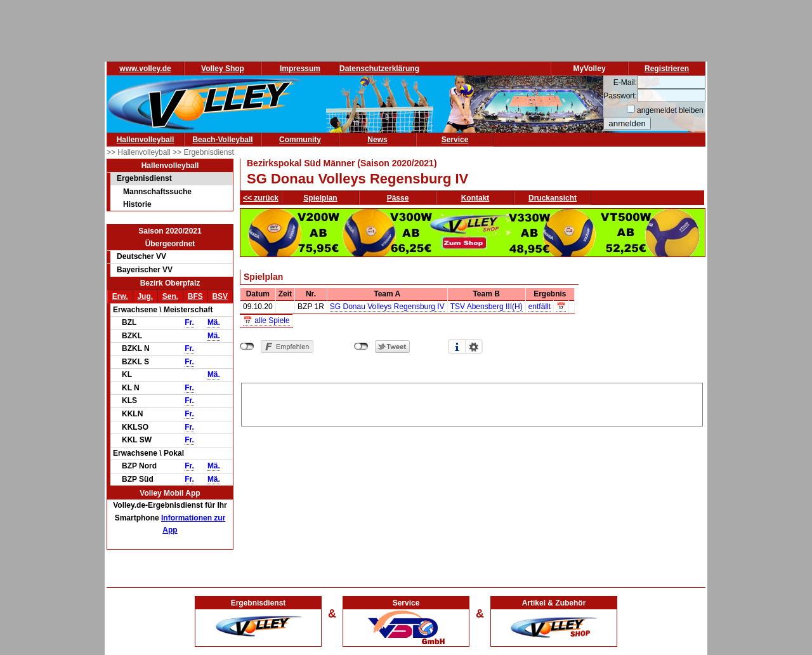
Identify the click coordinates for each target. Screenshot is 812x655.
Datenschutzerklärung (379, 69)
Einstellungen (474, 347)
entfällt (540, 307)
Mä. (214, 322)
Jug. (145, 296)
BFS (195, 296)
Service (455, 140)
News (377, 140)
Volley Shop (223, 69)
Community (300, 140)
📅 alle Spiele (266, 321)
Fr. (189, 322)
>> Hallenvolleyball (140, 152)
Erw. (120, 296)
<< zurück (261, 198)
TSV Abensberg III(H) (487, 307)
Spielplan (320, 198)
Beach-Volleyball (222, 140)
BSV (220, 296)
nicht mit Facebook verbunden (247, 347)
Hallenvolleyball (146, 140)
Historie (137, 204)
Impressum (300, 69)
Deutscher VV (141, 256)
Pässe (398, 198)
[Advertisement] (472, 402)
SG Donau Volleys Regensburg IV (387, 307)
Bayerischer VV (145, 270)
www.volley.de (145, 69)
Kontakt (475, 198)
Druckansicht (553, 198)
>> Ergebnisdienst (203, 152)
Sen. (170, 296)
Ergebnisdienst (144, 178)
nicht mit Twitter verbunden (361, 347)
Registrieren (667, 69)
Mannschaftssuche (157, 192)
